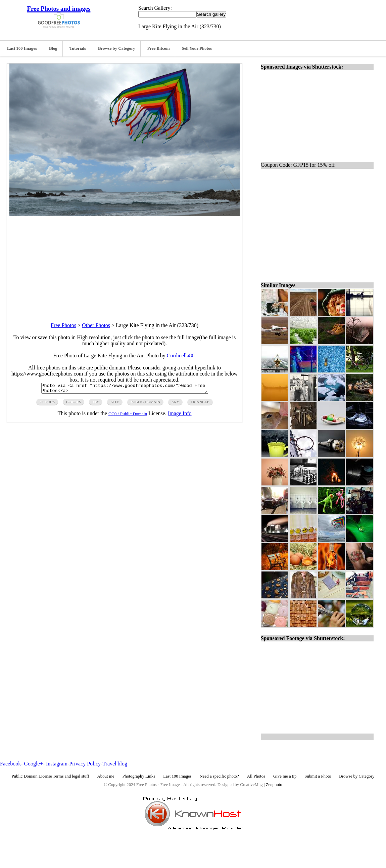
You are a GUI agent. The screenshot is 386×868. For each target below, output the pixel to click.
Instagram (57, 764)
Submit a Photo (318, 776)
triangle (200, 404)
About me (106, 776)
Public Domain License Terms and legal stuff (51, 776)
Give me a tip (285, 776)
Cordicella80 (181, 356)
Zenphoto (274, 785)
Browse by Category (117, 48)
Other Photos (96, 325)
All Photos (256, 776)
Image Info (180, 415)
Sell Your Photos (197, 48)
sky (175, 404)
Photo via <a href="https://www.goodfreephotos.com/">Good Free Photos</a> (125, 389)
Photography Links (139, 776)
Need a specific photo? (219, 776)
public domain (146, 404)
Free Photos (63, 325)
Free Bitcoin (159, 48)
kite (115, 404)
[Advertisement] (125, 263)
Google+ (34, 764)
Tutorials (78, 48)
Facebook (10, 764)
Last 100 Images (22, 48)
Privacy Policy (85, 764)
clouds (47, 404)
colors (74, 404)
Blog (53, 48)
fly (96, 404)
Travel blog (115, 764)
